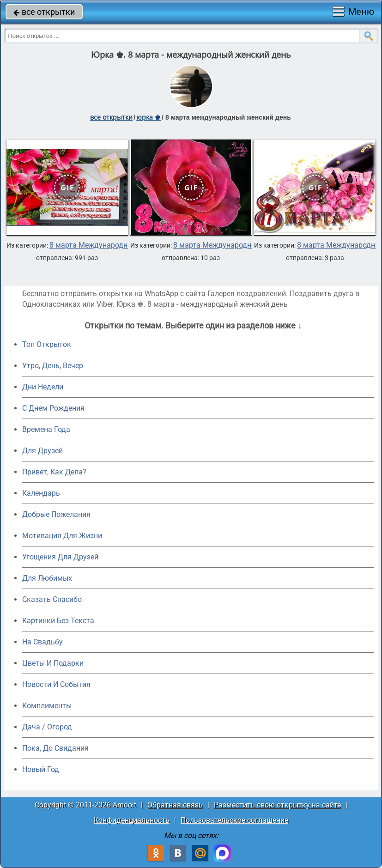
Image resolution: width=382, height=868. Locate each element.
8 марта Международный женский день (118, 245)
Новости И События (56, 684)
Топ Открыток (47, 344)
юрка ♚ (149, 117)
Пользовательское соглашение (234, 820)
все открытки (44, 12)
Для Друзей (42, 451)
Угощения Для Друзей (60, 557)
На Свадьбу (42, 642)
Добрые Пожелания (56, 514)
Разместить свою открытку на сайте (277, 805)
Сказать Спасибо (52, 599)
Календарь (41, 493)
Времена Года (46, 429)
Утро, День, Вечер (53, 366)
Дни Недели (43, 387)
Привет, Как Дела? (54, 472)
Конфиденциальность (132, 820)
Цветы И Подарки (53, 663)
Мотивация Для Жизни (62, 536)
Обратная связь (175, 805)
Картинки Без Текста (58, 621)
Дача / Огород (47, 727)
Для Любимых (47, 578)
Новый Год (41, 769)
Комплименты (47, 706)
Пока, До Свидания (55, 748)
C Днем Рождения (53, 408)
